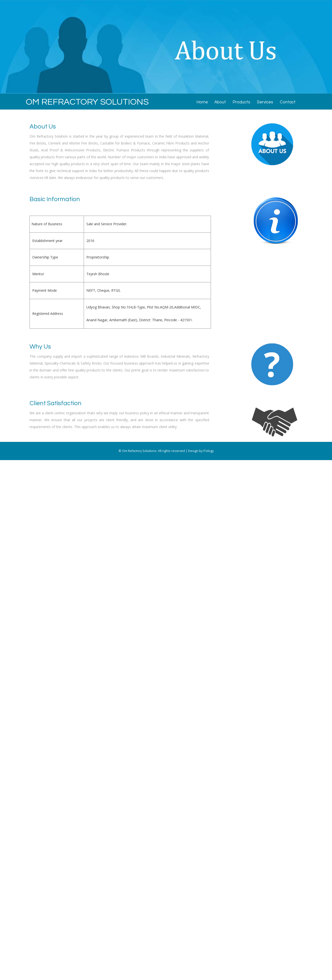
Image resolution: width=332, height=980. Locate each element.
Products (241, 102)
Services (265, 102)
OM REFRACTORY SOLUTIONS (87, 102)
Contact (288, 102)
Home (202, 102)
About (220, 102)
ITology (208, 451)
